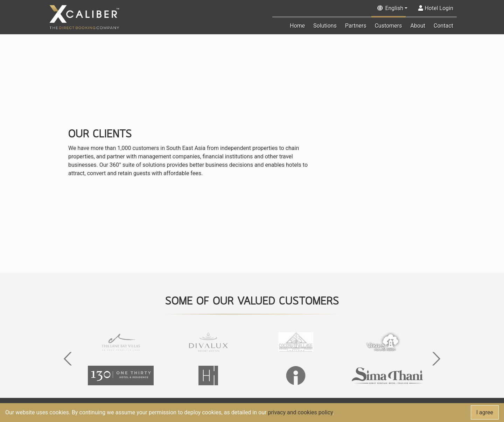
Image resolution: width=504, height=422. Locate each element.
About (418, 26)
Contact (443, 26)
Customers (388, 26)
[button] (68, 359)
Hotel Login (436, 8)
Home (297, 26)
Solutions (325, 26)
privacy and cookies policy (300, 412)
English (394, 8)
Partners (356, 26)
